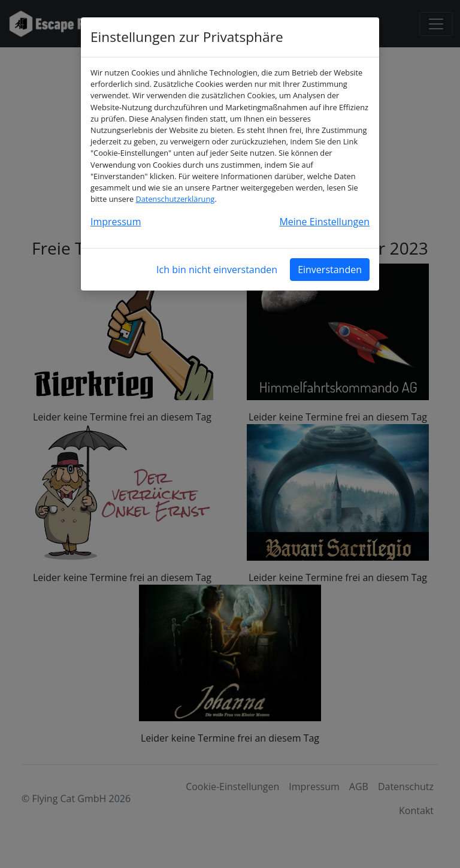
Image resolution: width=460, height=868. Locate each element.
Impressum (116, 222)
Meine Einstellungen (324, 222)
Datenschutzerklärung (175, 199)
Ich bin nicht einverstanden (217, 270)
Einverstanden (330, 270)
